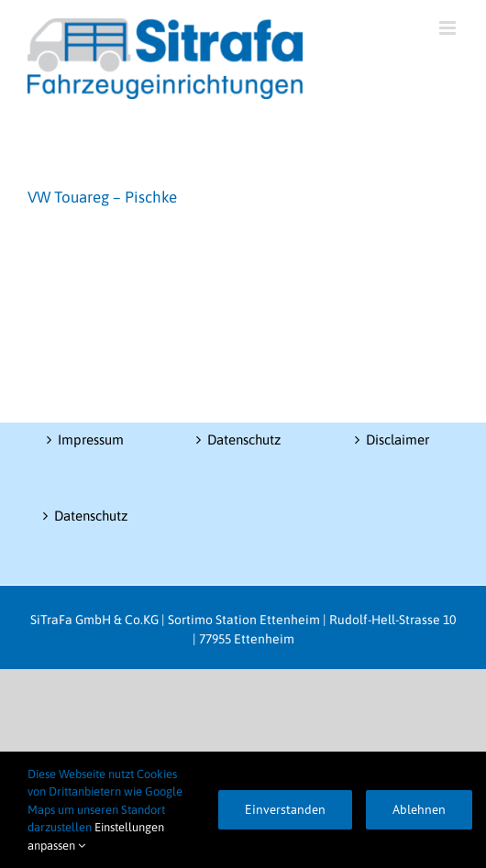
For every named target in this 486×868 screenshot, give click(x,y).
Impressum (91, 439)
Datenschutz (91, 516)
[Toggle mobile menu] (449, 28)
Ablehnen (419, 809)
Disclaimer (398, 439)
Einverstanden (285, 809)
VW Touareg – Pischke (102, 197)
